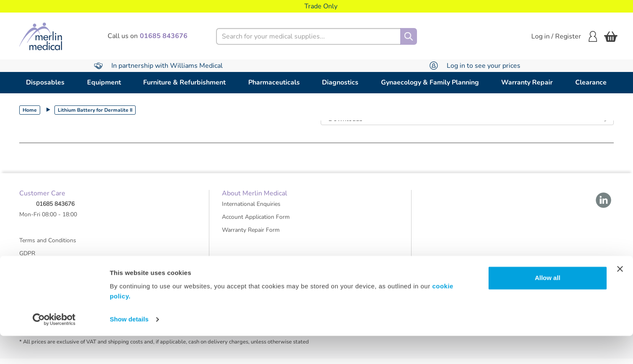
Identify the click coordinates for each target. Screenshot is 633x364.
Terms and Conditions (48, 246)
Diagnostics (340, 82)
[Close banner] (620, 297)
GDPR (27, 259)
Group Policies (38, 272)
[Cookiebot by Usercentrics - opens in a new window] (54, 348)
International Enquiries (251, 209)
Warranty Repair (527, 82)
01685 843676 (55, 209)
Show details (129, 347)
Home (30, 110)
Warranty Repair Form (251, 235)
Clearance (591, 82)
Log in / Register (564, 36)
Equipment (104, 82)
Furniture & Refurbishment (184, 82)
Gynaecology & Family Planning (430, 82)
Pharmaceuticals (274, 82)
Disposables (45, 82)
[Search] (409, 36)
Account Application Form (256, 222)
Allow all (547, 306)
